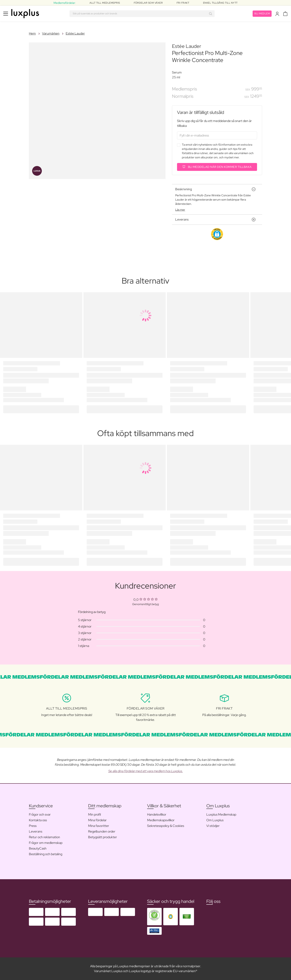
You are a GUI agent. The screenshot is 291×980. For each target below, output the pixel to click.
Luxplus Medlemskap (221, 814)
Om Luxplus (215, 820)
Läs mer (180, 210)
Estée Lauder (75, 33)
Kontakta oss (38, 820)
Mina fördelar (97, 820)
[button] (217, 234)
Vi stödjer (213, 826)
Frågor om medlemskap (46, 843)
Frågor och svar (40, 814)
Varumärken (51, 33)
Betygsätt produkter (103, 837)
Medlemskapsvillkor (161, 820)
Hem (32, 33)
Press (33, 826)
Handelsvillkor (157, 814)
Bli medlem (262, 14)
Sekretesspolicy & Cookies (166, 826)
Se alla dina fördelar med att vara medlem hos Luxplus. (146, 771)
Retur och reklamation (44, 837)
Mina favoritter (99, 826)
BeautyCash (38, 848)
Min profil (94, 814)
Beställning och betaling (46, 854)
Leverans (36, 831)
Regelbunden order (102, 831)
